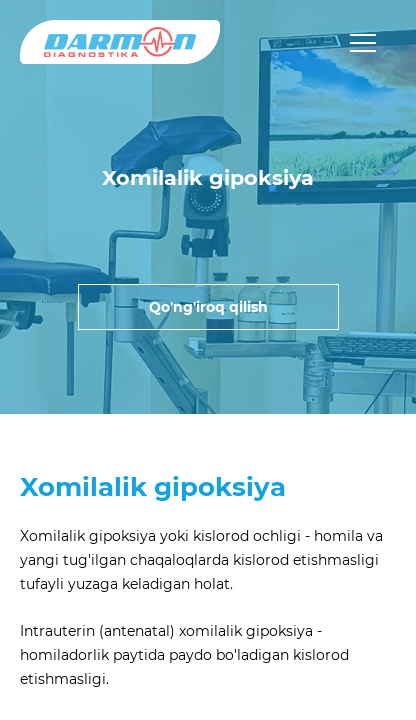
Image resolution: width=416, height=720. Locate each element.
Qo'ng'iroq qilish (208, 307)
